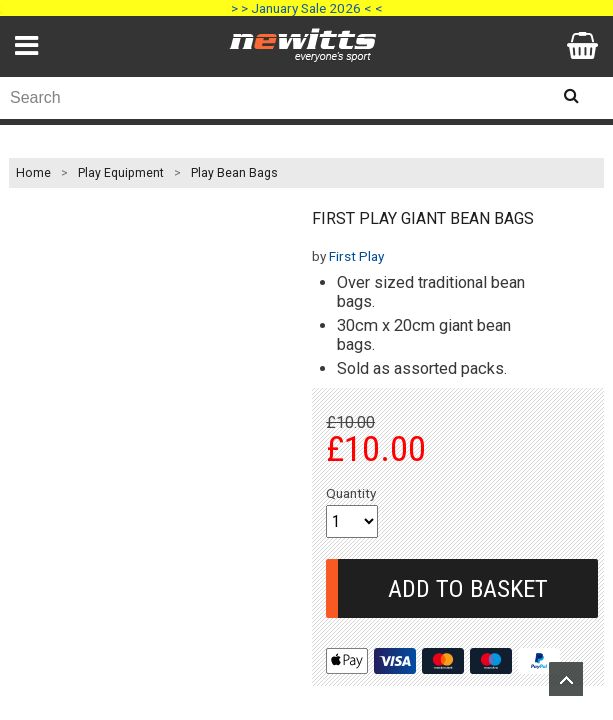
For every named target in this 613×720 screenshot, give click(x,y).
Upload (566, 679)
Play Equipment (121, 173)
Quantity (351, 493)
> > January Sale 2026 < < (307, 8)
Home (33, 173)
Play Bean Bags (234, 173)
